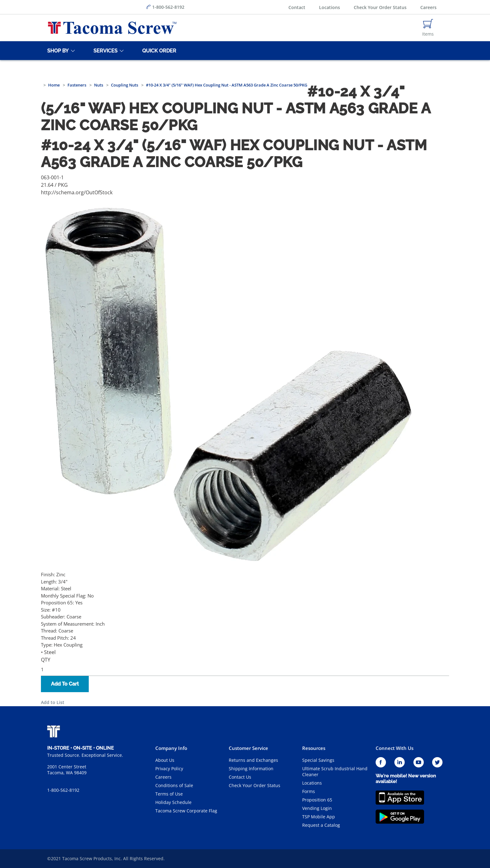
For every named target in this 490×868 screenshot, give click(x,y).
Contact (297, 7)
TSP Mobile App (319, 817)
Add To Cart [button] (65, 684)
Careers (428, 7)
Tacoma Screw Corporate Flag (186, 811)
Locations (330, 7)
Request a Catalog (321, 825)
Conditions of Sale (174, 785)
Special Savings (318, 760)
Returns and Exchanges (253, 760)
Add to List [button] (53, 702)
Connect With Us (395, 748)
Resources (314, 748)
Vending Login (317, 808)
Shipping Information (251, 769)
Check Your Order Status (380, 7)
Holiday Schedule (173, 802)
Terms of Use (169, 794)
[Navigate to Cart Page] (428, 28)
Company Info (171, 748)
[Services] (104, 51)
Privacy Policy (169, 769)
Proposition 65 (317, 800)
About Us (165, 760)
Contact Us (240, 777)
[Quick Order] (158, 51)
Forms (309, 791)
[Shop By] (57, 51)
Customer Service (248, 748)
